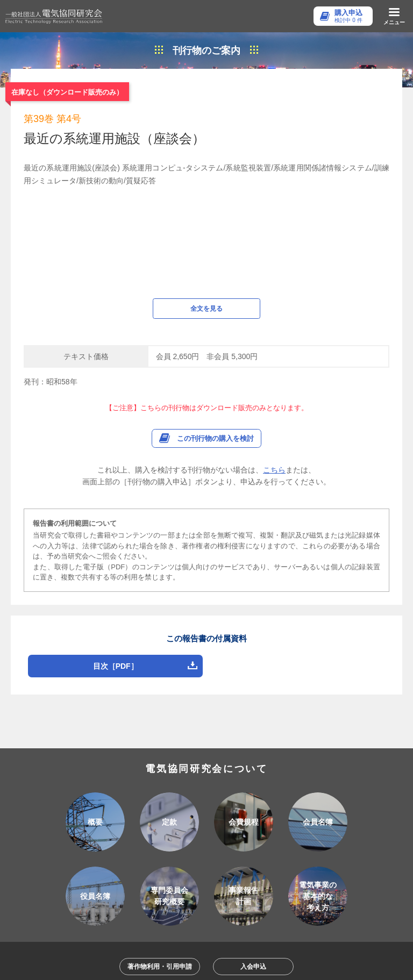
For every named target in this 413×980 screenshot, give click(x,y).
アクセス (169, 880)
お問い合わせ (224, 880)
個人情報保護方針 (291, 880)
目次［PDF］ (116, 531)
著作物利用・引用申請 (160, 832)
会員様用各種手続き (156, 898)
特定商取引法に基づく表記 (247, 898)
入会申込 (253, 832)
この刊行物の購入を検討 (215, 303)
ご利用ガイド (115, 880)
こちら (274, 335)
